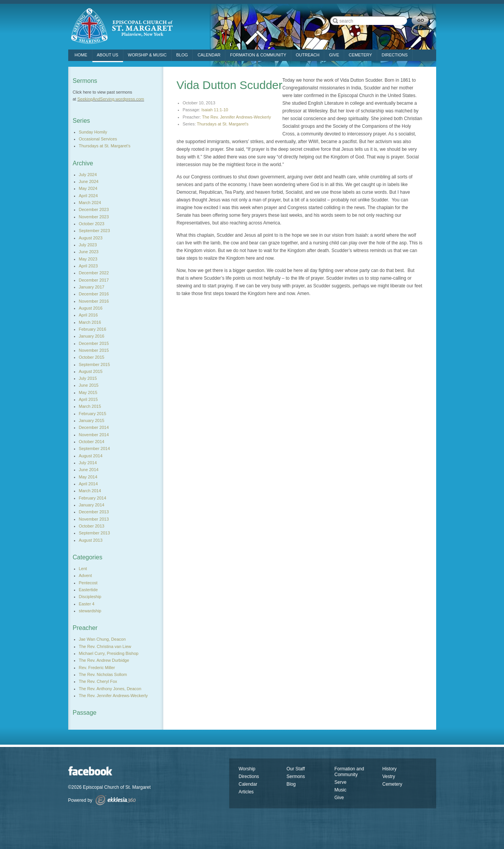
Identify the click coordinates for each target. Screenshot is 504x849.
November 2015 (94, 350)
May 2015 (88, 392)
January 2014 (92, 505)
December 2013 (94, 512)
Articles (246, 792)
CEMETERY (360, 55)
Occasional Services (98, 139)
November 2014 (94, 435)
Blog (182, 55)
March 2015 (90, 406)
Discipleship (90, 597)
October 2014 (92, 442)
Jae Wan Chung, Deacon (103, 639)
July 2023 (88, 245)
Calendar (209, 55)
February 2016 (93, 329)
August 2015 (91, 371)
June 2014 (89, 470)
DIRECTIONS (395, 55)
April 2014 (89, 484)
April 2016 (89, 315)
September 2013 (94, 533)
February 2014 (93, 498)
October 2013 (92, 526)
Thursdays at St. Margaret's (223, 124)
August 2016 (91, 308)
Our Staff (296, 769)
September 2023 (94, 231)
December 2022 (94, 273)
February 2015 (93, 414)
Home (81, 55)
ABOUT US (108, 55)
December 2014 (94, 427)
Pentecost (88, 583)
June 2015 (89, 385)
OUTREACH (308, 55)
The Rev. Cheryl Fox (98, 681)
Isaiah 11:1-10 (215, 110)
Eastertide (89, 590)
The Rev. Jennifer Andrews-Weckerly (236, 117)
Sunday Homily (93, 132)
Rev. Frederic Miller (97, 668)
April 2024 (89, 196)
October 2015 (92, 357)
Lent (83, 569)
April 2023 (89, 266)
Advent (85, 575)
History (390, 769)
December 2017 (94, 280)
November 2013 (94, 519)
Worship (247, 769)
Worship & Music (147, 55)
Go (420, 21)
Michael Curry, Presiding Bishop (109, 653)
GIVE (334, 55)
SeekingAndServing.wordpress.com (111, 99)
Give (339, 798)
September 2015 (94, 364)
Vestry (389, 776)
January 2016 (92, 336)
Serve (341, 782)
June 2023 (89, 252)
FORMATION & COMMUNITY (258, 55)
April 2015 (89, 399)
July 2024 (88, 175)
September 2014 (94, 448)
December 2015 (94, 343)
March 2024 (90, 203)
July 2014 (88, 463)
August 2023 (91, 238)
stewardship (90, 611)
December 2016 (94, 294)
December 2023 (94, 209)
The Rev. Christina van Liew (105, 646)
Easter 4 (87, 604)
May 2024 (88, 188)
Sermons (296, 776)
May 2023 (88, 259)
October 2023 (92, 224)
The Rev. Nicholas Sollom (103, 674)
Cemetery (392, 784)
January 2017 (92, 287)
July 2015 (88, 378)
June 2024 (89, 181)
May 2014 (88, 477)
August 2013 (91, 540)
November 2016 (94, 301)
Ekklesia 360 (116, 800)
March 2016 (90, 322)
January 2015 (92, 420)
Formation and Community (349, 772)
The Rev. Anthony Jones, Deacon (110, 689)
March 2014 (90, 491)
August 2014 (91, 456)
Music (341, 790)
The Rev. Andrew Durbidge (104, 660)
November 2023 (94, 217)
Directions (249, 776)
